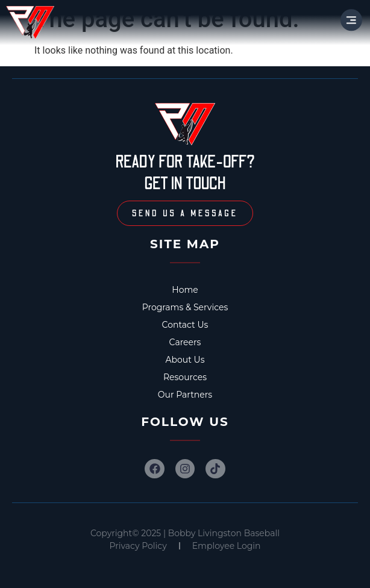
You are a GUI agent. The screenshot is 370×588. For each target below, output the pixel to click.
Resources (185, 377)
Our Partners (185, 395)
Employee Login (227, 546)
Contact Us (185, 325)
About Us (185, 360)
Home (185, 290)
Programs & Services (185, 307)
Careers (185, 342)
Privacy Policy (138, 546)
